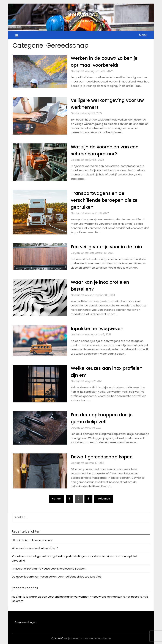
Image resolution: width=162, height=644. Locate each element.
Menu (143, 35)
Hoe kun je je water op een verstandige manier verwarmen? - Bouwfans (59, 597)
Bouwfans (82, 15)
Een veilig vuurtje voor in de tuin (108, 247)
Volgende (104, 499)
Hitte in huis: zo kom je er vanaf (32, 540)
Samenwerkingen (26, 622)
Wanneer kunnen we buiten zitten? (35, 548)
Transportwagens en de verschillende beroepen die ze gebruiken (106, 200)
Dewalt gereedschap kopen (103, 457)
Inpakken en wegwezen (98, 328)
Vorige (56, 499)
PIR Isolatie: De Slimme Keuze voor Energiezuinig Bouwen (49, 569)
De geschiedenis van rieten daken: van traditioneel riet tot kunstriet (57, 577)
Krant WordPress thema (96, 638)
